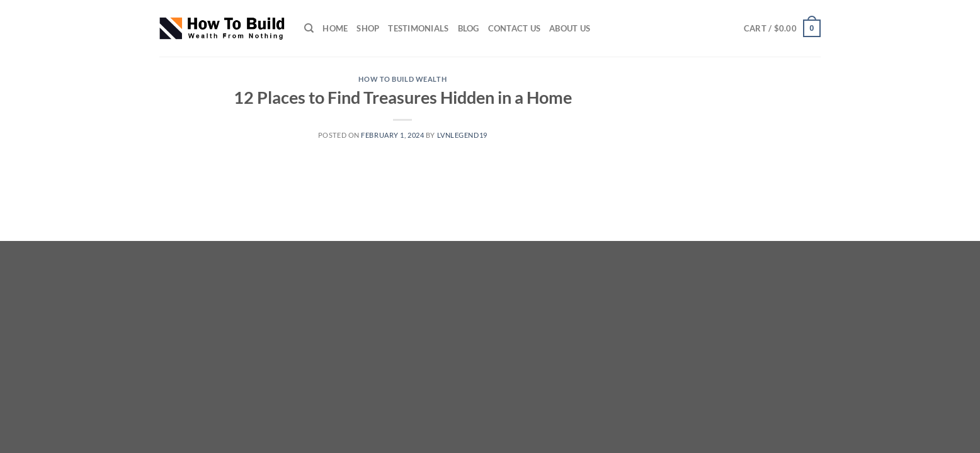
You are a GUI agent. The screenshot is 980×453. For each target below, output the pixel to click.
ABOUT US (570, 28)
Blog (469, 28)
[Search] (309, 28)
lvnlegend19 (462, 135)
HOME (335, 28)
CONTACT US (515, 28)
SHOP (368, 28)
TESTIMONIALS (418, 28)
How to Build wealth (402, 79)
